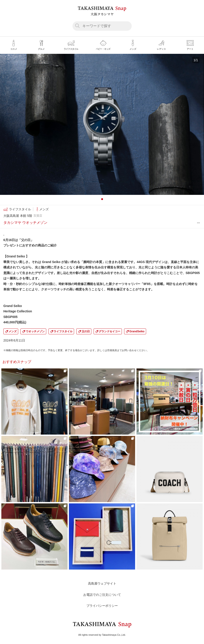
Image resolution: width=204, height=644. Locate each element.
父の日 (86, 331)
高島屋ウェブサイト (102, 583)
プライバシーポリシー (102, 606)
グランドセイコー (110, 331)
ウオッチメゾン (35, 331)
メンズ (13, 331)
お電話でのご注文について (102, 595)
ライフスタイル (63, 331)
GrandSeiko (137, 331)
